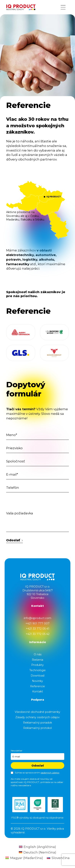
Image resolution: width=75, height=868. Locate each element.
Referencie (37, 686)
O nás (38, 654)
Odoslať (14, 540)
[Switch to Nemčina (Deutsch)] (38, 852)
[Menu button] (63, 7)
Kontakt (38, 691)
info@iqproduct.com (37, 618)
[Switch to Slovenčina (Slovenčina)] (58, 858)
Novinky (37, 681)
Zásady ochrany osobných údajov (37, 717)
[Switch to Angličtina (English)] (38, 847)
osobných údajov (50, 773)
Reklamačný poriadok (37, 723)
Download (37, 676)
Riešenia (37, 660)
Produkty (37, 665)
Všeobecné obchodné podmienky (37, 712)
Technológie (37, 670)
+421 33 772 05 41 (38, 629)
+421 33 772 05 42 (38, 634)
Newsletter (17, 751)
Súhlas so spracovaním (37, 773)
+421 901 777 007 (37, 623)
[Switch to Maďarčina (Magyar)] (24, 858)
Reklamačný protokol (37, 728)
